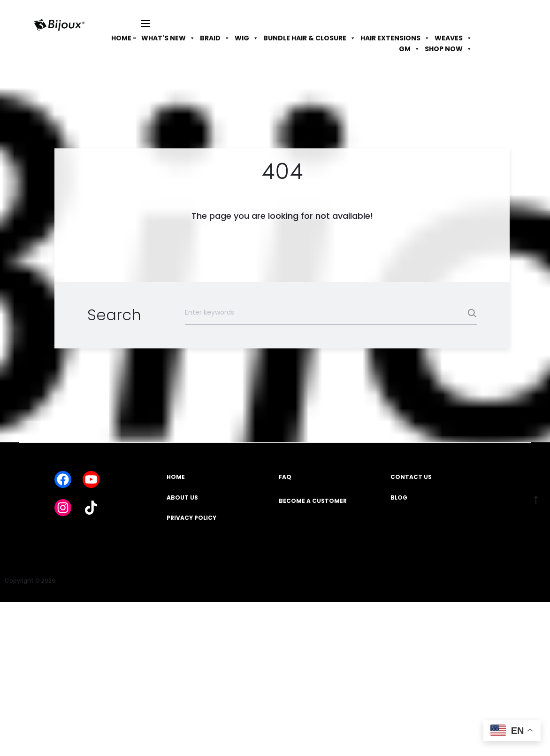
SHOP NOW (448, 49)
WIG (247, 38)
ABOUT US (182, 498)
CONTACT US (411, 477)
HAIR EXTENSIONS (395, 38)
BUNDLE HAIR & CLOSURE (309, 38)
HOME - (124, 38)
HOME (176, 477)
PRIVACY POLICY (191, 518)
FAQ (285, 477)
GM (409, 49)
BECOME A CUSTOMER (313, 501)
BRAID (215, 38)
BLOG (399, 498)
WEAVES (453, 38)
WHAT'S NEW (168, 38)
